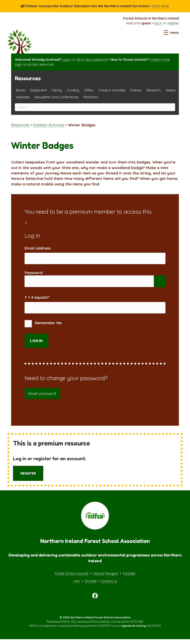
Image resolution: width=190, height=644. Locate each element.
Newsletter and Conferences (56, 97)
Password (33, 274)
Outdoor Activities (112, 90)
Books (21, 90)
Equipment (39, 90)
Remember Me (43, 329)
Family (57, 90)
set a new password (92, 60)
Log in (67, 60)
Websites (23, 97)
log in (158, 23)
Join (76, 586)
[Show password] (160, 284)
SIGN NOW (161, 6)
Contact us (109, 586)
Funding (73, 90)
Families (129, 578)
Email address (38, 248)
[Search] (95, 107)
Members (91, 97)
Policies (136, 90)
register (173, 23)
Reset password (42, 398)
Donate (91, 586)
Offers (89, 90)
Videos (171, 90)
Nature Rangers (106, 578)
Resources (20, 125)
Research (153, 90)
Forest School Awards (72, 578)
